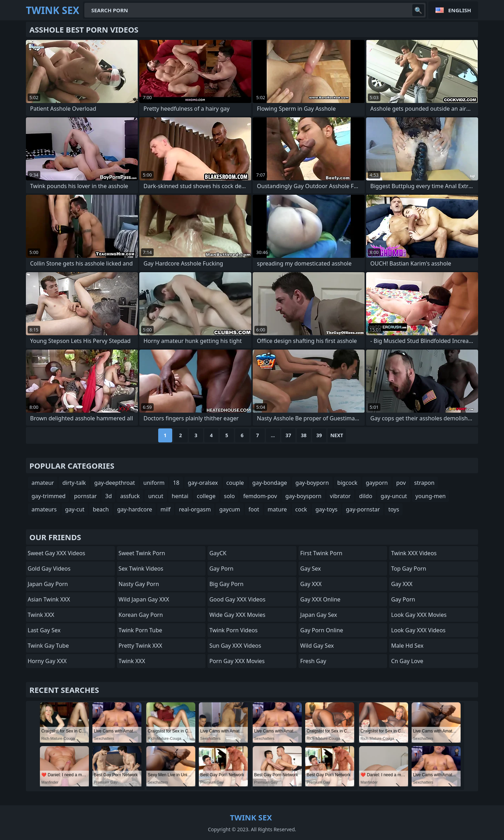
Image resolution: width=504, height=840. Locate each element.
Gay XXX (311, 584)
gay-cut (75, 509)
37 (288, 435)
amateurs (44, 509)
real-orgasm (195, 509)
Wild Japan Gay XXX (144, 599)
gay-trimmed (48, 496)
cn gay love (407, 661)
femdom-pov (260, 496)
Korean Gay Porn (141, 615)
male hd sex (407, 646)
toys (394, 509)
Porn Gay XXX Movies (237, 661)
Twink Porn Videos (233, 630)
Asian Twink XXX (49, 599)
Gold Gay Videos (49, 569)
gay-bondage (270, 483)
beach (101, 509)
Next (337, 435)
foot (254, 509)
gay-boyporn (312, 483)
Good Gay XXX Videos (237, 599)
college (206, 496)
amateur (43, 483)
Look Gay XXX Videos (418, 630)
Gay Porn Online (322, 630)
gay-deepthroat (114, 483)
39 (319, 435)
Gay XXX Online (320, 599)
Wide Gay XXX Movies (237, 615)
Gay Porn (221, 569)
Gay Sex (311, 569)
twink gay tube (48, 646)
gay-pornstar (363, 509)
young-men (430, 496)
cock (301, 509)
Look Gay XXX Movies (419, 615)
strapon (424, 483)
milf (166, 509)
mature (277, 509)
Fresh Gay (313, 661)
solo (229, 496)
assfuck (130, 496)
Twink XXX (41, 615)
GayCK (218, 553)
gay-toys (326, 509)
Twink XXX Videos (414, 553)
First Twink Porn (321, 553)
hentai (180, 496)
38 (304, 435)
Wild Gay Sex (317, 646)
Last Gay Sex (44, 630)
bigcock (347, 483)
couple (235, 483)
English (460, 10)
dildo (366, 496)
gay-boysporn (303, 496)
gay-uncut (394, 496)
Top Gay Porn (408, 569)
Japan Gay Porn (48, 584)
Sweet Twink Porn (142, 553)
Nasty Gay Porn (139, 584)
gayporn (377, 483)
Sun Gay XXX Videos (235, 646)
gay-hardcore (135, 509)
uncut (156, 496)
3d (108, 496)
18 (176, 483)
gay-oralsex (203, 483)
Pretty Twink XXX (141, 646)
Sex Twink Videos (141, 569)
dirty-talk (74, 483)
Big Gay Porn (226, 584)
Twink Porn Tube (141, 630)
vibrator (340, 496)
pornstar (85, 496)
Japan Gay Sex (319, 615)
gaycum (230, 509)
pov (401, 483)
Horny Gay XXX (47, 661)
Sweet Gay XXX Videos (57, 553)
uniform (154, 483)
